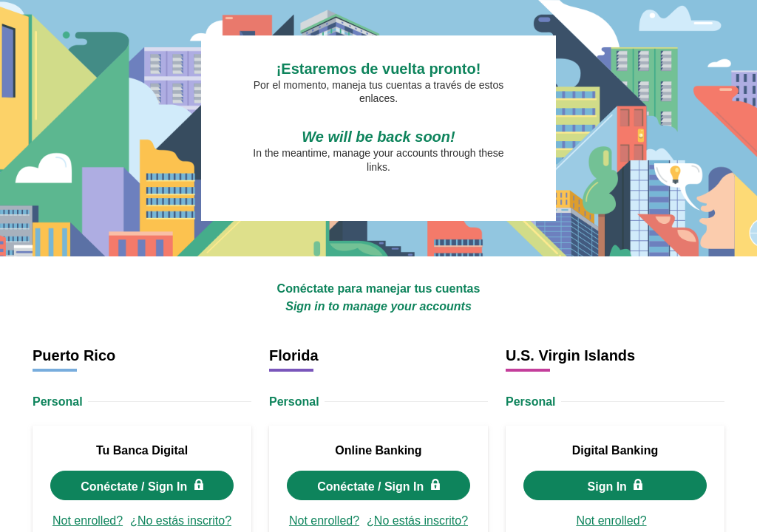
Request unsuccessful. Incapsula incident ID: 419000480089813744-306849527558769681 (378, 266)
